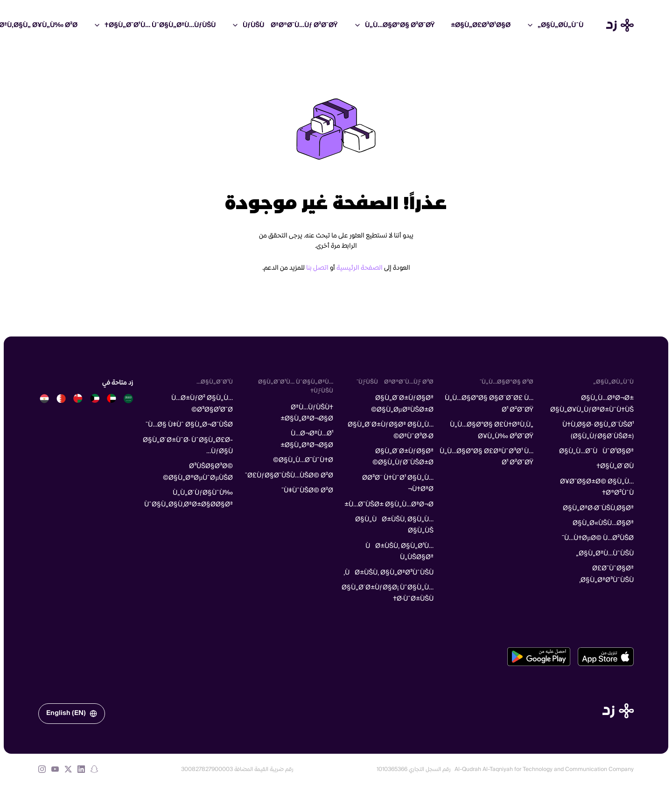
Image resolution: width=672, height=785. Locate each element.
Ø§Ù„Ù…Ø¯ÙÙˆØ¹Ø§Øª (596, 451)
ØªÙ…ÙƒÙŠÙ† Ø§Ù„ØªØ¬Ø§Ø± (307, 413)
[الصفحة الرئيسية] (618, 711)
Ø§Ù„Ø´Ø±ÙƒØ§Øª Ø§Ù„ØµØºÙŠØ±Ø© (402, 404)
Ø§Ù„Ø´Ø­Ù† (615, 466)
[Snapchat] (94, 769)
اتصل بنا (317, 268)
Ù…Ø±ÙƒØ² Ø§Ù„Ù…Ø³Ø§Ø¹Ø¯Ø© (202, 404)
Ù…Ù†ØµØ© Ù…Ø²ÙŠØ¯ (598, 538)
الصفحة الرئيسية (360, 268)
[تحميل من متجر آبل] (606, 657)
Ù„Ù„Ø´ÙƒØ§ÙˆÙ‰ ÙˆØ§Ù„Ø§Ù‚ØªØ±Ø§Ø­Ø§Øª (189, 498)
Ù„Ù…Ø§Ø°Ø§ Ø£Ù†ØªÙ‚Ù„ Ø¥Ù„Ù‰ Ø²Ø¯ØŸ (492, 430)
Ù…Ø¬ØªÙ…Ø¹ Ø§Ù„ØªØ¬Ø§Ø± (307, 439)
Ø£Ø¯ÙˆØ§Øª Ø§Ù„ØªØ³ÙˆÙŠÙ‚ (606, 574)
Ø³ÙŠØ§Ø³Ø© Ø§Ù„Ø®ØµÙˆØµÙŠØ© (198, 472)
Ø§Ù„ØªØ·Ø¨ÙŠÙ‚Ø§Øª (598, 508)
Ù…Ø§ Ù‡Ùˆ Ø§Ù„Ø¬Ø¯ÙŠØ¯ (189, 425)
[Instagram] (42, 769)
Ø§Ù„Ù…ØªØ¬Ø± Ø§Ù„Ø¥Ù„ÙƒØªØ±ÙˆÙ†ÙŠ (592, 404)
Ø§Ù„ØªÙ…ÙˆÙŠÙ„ (605, 554)
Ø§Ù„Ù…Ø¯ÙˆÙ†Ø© (303, 460)
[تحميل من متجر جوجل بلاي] (539, 657)
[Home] (620, 25)
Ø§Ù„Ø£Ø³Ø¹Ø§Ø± (481, 25)
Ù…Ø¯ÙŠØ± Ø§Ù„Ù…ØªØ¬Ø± (389, 505)
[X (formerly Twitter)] (68, 769)
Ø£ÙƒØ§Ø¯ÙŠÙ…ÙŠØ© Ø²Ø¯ (289, 476)
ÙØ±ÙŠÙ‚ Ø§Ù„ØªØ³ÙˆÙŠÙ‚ (388, 573)
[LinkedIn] (81, 769)
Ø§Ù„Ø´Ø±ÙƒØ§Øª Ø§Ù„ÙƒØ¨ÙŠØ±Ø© (403, 457)
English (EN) (72, 713)
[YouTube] (55, 769)
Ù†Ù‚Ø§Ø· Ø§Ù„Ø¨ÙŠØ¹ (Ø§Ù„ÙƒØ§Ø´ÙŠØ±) (598, 430)
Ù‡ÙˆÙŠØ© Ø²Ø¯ (307, 491)
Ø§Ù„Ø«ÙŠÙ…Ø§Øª (603, 523)
